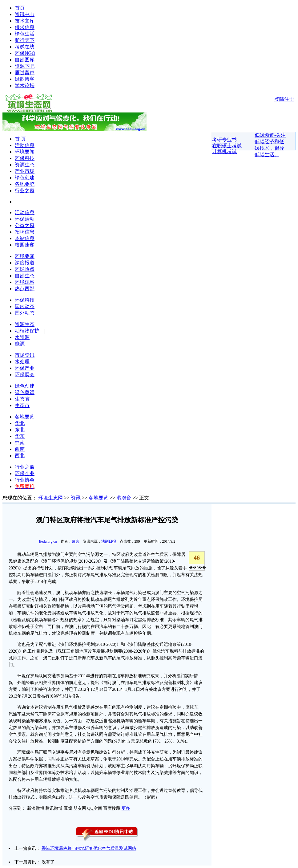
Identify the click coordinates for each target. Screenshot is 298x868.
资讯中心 (25, 14)
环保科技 (25, 158)
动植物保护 (27, 331)
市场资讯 (25, 355)
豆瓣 (68, 808)
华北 (20, 423)
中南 (20, 443)
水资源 (22, 337)
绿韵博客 (25, 79)
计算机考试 (224, 151)
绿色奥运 (25, 392)
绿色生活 (25, 34)
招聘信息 (25, 232)
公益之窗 (25, 225)
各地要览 (25, 184)
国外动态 (25, 313)
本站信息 (25, 238)
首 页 (20, 139)
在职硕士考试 (227, 146)
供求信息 (25, 27)
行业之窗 (25, 191)
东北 (20, 430)
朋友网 (80, 808)
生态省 (22, 399)
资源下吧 (25, 66)
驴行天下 (25, 40)
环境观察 (25, 282)
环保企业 (25, 473)
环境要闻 (25, 152)
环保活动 (25, 219)
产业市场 (25, 171)
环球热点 (25, 269)
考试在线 (25, 47)
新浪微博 (36, 808)
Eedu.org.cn (48, 541)
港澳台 (124, 498)
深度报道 (25, 263)
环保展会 (25, 375)
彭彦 (75, 541)
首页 (20, 8)
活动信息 (25, 145)
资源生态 (25, 165)
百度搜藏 (112, 808)
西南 (20, 449)
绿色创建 (25, 178)
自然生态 (25, 276)
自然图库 (25, 60)
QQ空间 (95, 808)
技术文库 (25, 21)
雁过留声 (25, 73)
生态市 (22, 405)
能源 (20, 344)
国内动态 (25, 306)
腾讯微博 (54, 808)
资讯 (76, 498)
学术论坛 (25, 86)
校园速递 (25, 245)
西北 (20, 456)
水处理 (22, 362)
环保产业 (25, 368)
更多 (126, 808)
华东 (20, 436)
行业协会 (25, 480)
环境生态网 (50, 498)
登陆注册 (284, 99)
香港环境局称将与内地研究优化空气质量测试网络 (89, 848)
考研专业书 (224, 140)
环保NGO (25, 53)
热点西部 (25, 289)
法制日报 (109, 541)
